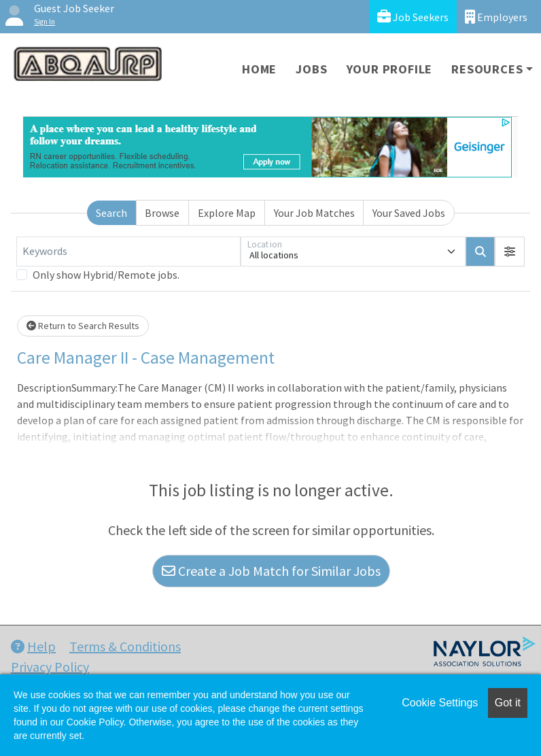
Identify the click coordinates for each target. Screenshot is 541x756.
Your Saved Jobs (409, 213)
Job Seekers (413, 17)
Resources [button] (487, 69)
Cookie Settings (440, 703)
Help (33, 646)
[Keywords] (128, 252)
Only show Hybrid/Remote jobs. (106, 275)
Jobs (311, 69)
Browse (162, 213)
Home (259, 69)
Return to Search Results (83, 326)
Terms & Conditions (125, 646)
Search (111, 213)
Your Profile (390, 69)
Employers (496, 17)
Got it (508, 703)
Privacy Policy (50, 667)
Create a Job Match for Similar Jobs (271, 571)
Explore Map (227, 213)
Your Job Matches (314, 213)
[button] (510, 252)
